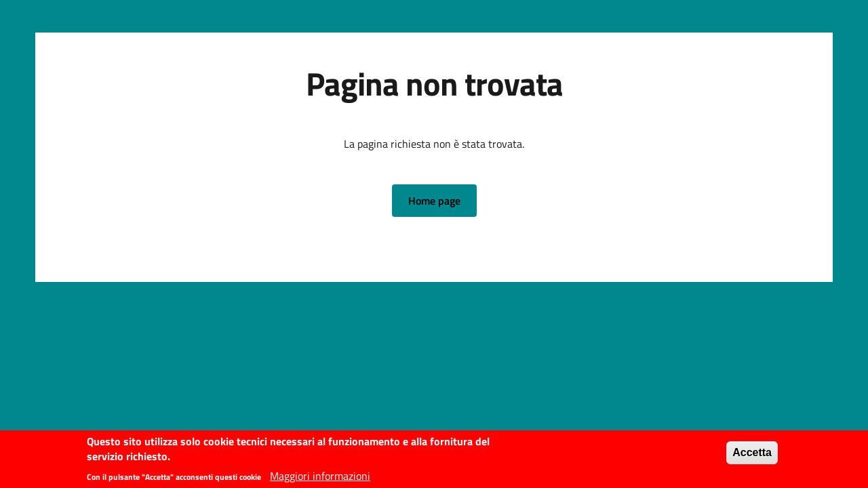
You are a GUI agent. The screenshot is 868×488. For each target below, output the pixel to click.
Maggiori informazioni (320, 479)
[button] (434, 201)
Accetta (752, 455)
